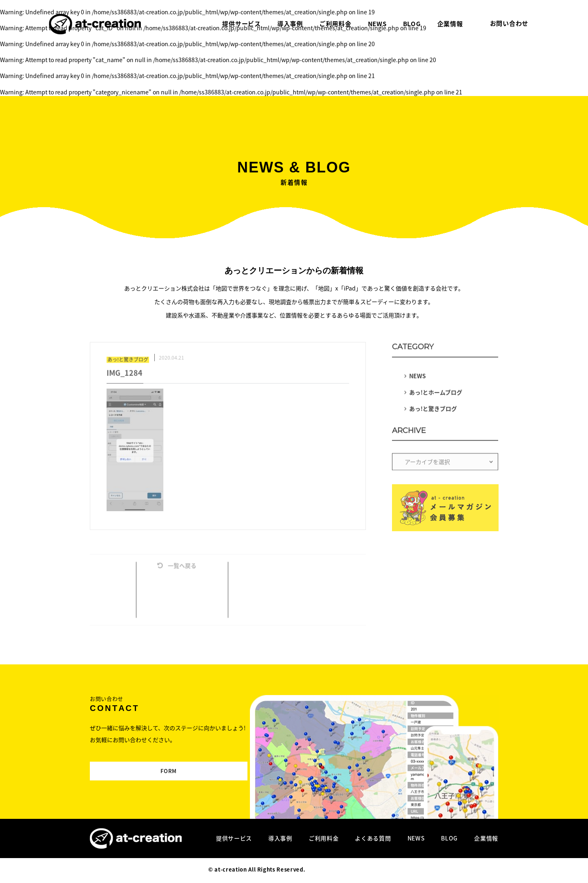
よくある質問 (373, 838)
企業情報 (486, 838)
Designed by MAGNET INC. (343, 869)
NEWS (418, 378)
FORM (146, 764)
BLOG (449, 838)
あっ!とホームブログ (436, 394)
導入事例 (280, 838)
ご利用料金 (324, 838)
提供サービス (234, 838)
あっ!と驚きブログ (433, 411)
